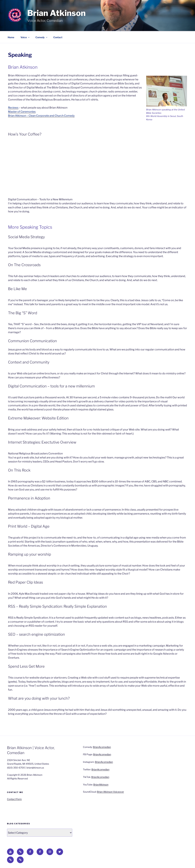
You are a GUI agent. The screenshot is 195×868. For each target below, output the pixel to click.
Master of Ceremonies (22, 112)
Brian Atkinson (56, 13)
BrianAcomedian (102, 747)
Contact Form (14, 799)
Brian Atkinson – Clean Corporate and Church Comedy (41, 116)
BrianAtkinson (101, 784)
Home (11, 37)
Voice (25, 37)
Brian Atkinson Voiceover (110, 792)
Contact (58, 37)
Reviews (13, 108)
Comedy (42, 37)
